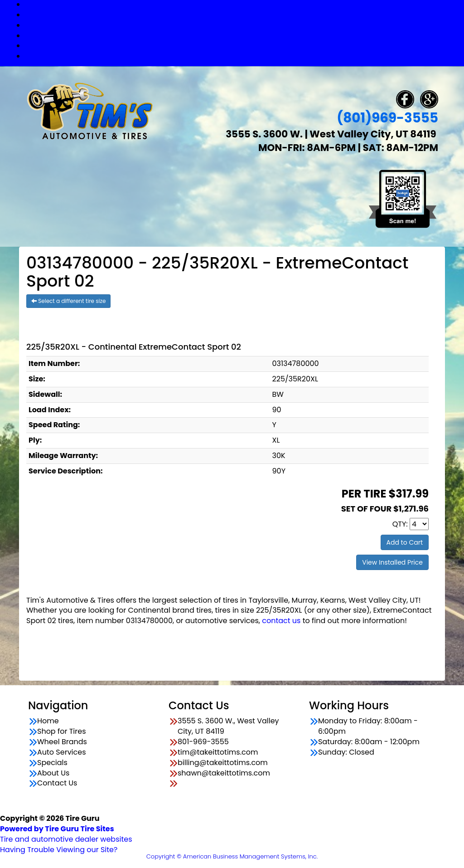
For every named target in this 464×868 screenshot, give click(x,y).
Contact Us (241, 56)
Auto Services (241, 36)
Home (48, 721)
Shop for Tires (241, 15)
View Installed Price (392, 562)
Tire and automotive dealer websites (66, 834)
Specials (241, 46)
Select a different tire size (68, 301)
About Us (53, 773)
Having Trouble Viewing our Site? (59, 850)
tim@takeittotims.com (218, 752)
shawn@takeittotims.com (224, 773)
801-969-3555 (203, 742)
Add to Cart (405, 542)
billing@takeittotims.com (223, 763)
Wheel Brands (241, 25)
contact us (281, 621)
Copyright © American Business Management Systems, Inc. (232, 856)
